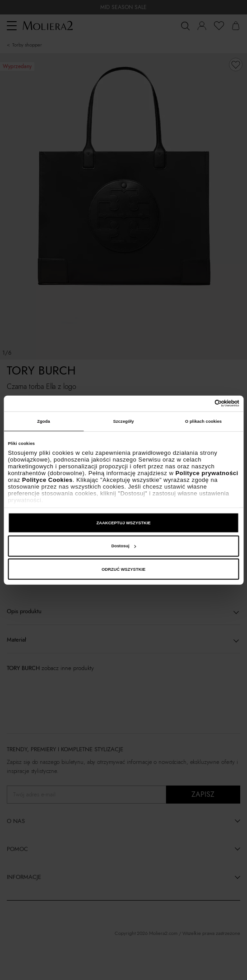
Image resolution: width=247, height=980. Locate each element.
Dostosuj (123, 546)
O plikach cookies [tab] (203, 421)
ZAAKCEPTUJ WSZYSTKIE (123, 523)
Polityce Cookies (47, 480)
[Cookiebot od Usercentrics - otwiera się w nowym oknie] (200, 403)
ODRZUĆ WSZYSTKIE (123, 569)
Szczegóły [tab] (123, 421)
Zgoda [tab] (44, 421)
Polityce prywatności (207, 473)
